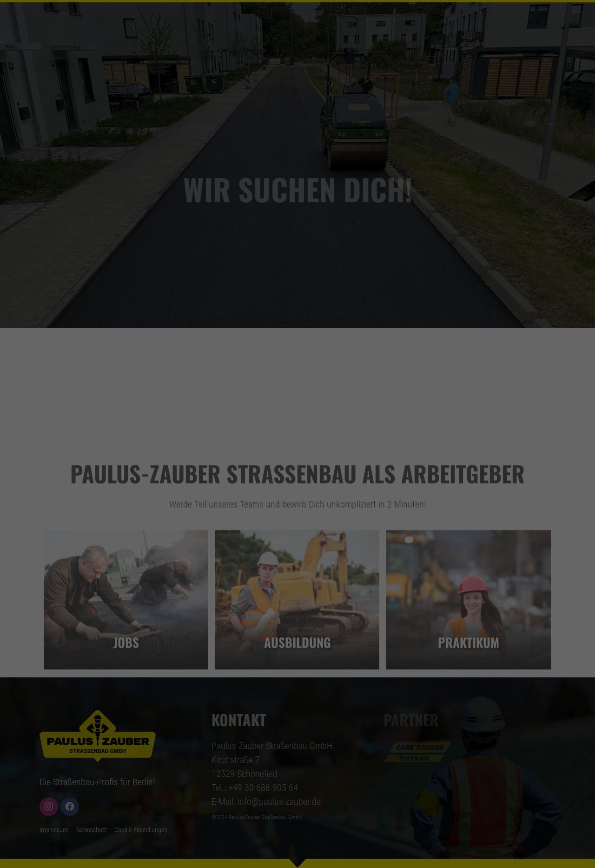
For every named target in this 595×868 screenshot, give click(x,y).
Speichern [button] (298, 495)
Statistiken (257, 435)
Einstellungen (293, 395)
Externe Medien (387, 435)
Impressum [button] (337, 570)
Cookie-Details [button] (261, 570)
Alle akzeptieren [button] (297, 468)
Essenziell (195, 435)
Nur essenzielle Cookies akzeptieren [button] (297, 523)
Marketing (319, 435)
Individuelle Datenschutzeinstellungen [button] (298, 550)
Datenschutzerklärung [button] (301, 570)
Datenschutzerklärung (318, 377)
